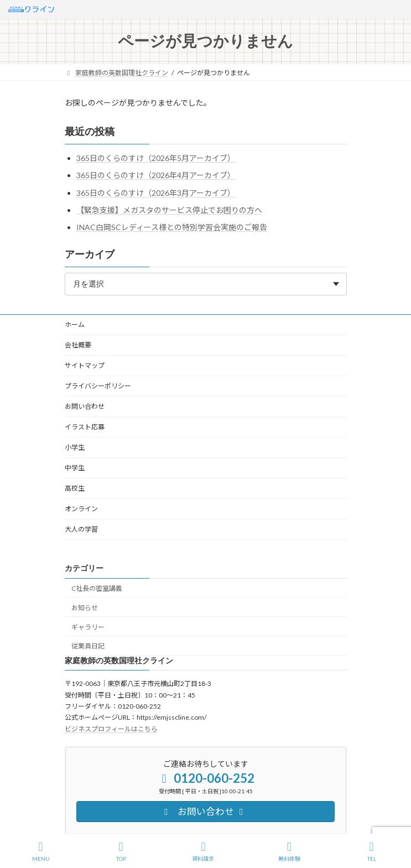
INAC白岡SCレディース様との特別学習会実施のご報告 (172, 227)
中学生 (75, 468)
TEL (372, 851)
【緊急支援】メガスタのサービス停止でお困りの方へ (169, 210)
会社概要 (78, 345)
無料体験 (289, 851)
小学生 (75, 447)
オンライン (81, 509)
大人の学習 (81, 529)
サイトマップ (85, 365)
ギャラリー (88, 627)
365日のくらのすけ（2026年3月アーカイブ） (156, 193)
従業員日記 (88, 646)
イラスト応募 (85, 427)
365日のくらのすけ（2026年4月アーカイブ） (156, 175)
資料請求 (203, 851)
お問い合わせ (85, 406)
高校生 (75, 488)
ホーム (75, 324)
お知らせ (85, 608)
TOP (121, 851)
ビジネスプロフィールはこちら (111, 729)
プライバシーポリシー (98, 386)
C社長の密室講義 (97, 588)
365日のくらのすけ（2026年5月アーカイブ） (156, 158)
